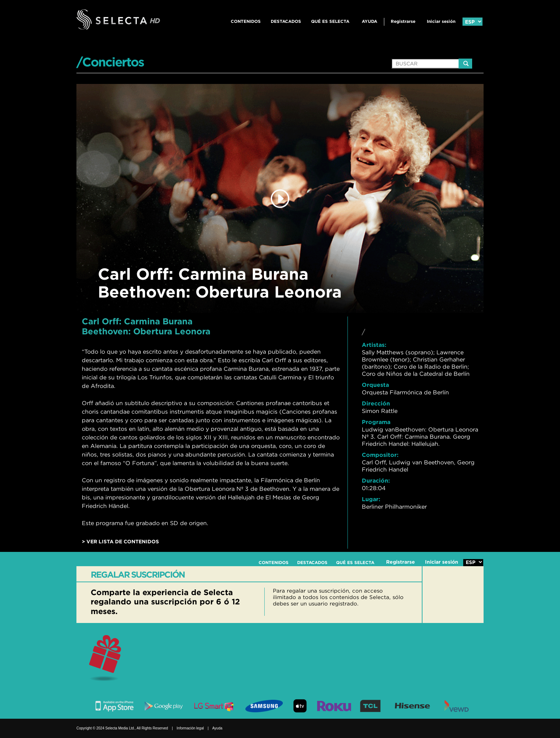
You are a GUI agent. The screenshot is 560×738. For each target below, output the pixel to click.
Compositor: (380, 455)
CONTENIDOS (246, 21)
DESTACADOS (286, 21)
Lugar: (371, 499)
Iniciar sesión (441, 21)
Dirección (376, 403)
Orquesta (375, 385)
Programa (376, 422)
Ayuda (369, 21)
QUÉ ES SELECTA (330, 21)
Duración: (376, 480)
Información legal (190, 728)
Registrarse (403, 21)
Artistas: (374, 345)
